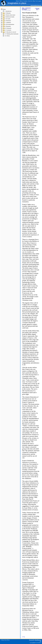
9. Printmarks (8, 26)
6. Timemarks (8, 21)
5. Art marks (8, 19)
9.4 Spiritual (24, 9)
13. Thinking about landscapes (12, 34)
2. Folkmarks (8, 13)
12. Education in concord (10, 32)
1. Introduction (8, 11)
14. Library (7, 36)
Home (4, 9)
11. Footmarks (8, 30)
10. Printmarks (8, 28)
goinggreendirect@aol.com (36, 5)
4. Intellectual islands (10, 17)
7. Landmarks (8, 23)
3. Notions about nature (10, 15)
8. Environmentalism (9, 24)
